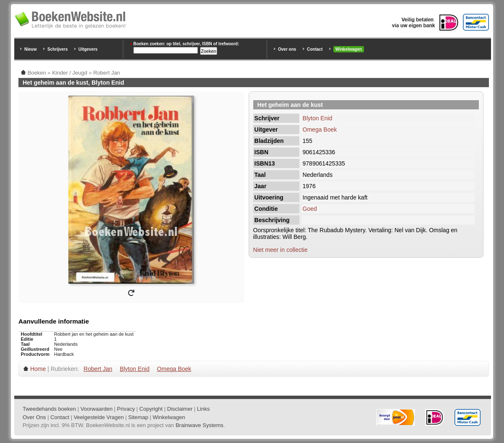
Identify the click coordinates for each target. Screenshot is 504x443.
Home (38, 369)
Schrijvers (57, 49)
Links (203, 409)
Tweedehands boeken (49, 409)
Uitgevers (88, 49)
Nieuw (30, 49)
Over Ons (34, 417)
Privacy (126, 409)
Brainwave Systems (200, 425)
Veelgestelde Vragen (99, 417)
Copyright (151, 409)
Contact (315, 49)
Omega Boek (320, 130)
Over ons (287, 49)
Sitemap (138, 417)
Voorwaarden (97, 409)
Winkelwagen (349, 49)
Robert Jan (98, 369)
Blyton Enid (318, 118)
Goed (310, 209)
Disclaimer (180, 409)
